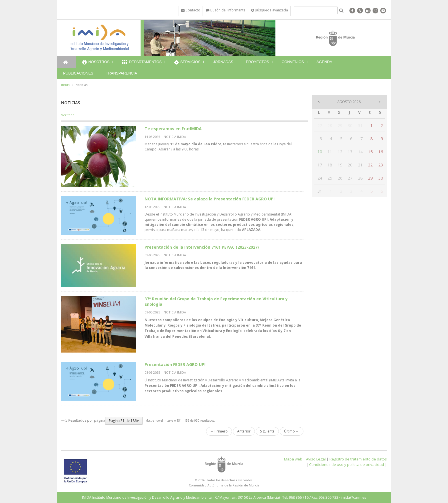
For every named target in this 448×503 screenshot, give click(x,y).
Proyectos (257, 62)
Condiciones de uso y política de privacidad (347, 464)
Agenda (324, 62)
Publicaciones (78, 73)
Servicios (187, 63)
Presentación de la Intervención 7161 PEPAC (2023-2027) (202, 247)
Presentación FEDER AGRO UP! (175, 364)
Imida (65, 85)
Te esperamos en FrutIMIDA (173, 129)
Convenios (293, 62)
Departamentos (142, 63)
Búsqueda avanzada (270, 10)
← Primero (219, 431)
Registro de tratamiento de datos (358, 459)
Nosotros (96, 63)
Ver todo (68, 115)
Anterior (244, 431)
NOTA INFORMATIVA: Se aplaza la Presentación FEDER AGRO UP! (210, 199)
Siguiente (267, 431)
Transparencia (121, 73)
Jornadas (223, 62)
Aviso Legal (316, 459)
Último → (292, 431)
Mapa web (293, 459)
